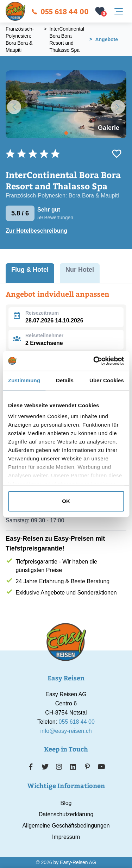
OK (66, 501)
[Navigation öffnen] (119, 11)
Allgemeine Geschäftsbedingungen (66, 826)
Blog (66, 803)
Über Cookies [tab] (107, 380)
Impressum (66, 837)
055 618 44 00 (60, 11)
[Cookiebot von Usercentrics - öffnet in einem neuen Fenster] (94, 361)
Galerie (109, 128)
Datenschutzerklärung (66, 814)
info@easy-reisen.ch (66, 731)
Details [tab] (65, 380)
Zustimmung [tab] (24, 380)
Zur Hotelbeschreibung (36, 231)
